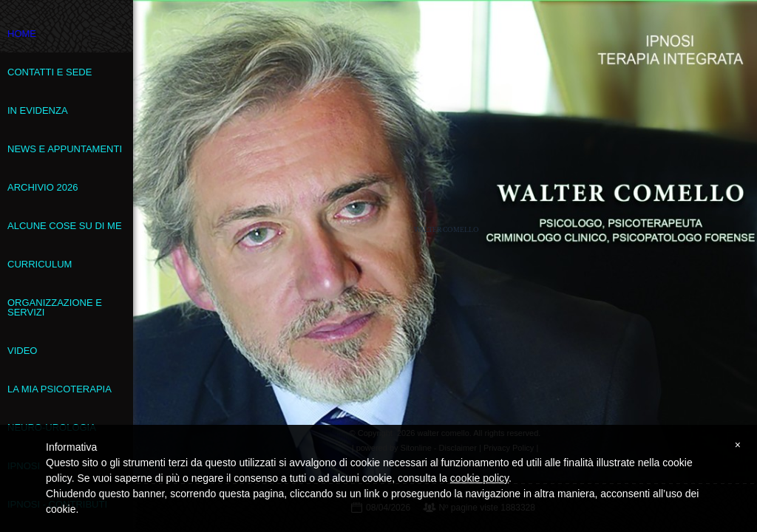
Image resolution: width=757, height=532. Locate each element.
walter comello (447, 229)
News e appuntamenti (65, 149)
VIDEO (22, 351)
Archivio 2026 (43, 187)
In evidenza (38, 110)
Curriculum (40, 264)
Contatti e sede (50, 72)
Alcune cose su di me (65, 226)
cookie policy (479, 478)
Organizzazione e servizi (55, 307)
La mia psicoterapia (60, 389)
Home (22, 34)
